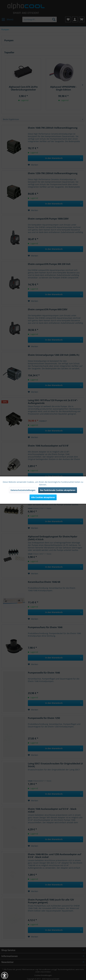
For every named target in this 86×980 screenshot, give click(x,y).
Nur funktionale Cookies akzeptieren (58, 490)
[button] (5, 975)
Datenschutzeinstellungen (23, 490)
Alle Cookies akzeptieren (43, 497)
